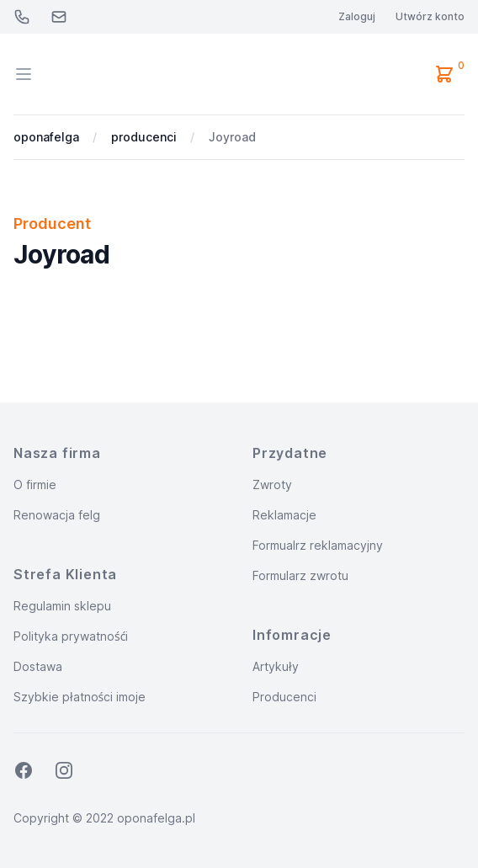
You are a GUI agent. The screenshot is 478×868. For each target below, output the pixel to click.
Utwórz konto (430, 16)
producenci (144, 137)
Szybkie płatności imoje (80, 697)
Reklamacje (284, 515)
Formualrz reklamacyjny (318, 545)
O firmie (35, 485)
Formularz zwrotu (300, 575)
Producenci (284, 697)
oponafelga (46, 137)
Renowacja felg (57, 515)
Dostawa (38, 666)
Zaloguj (357, 16)
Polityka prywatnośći (71, 636)
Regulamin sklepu (62, 606)
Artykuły (276, 666)
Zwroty (272, 485)
